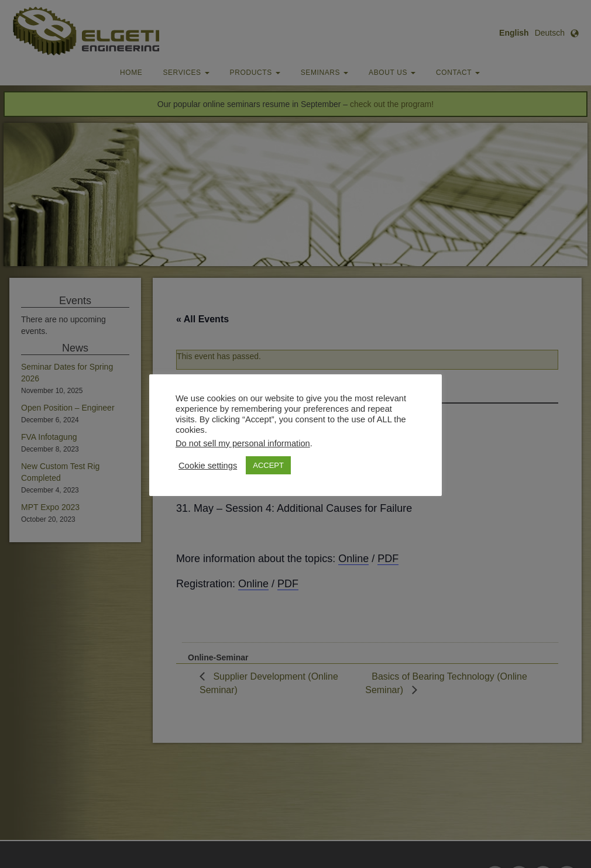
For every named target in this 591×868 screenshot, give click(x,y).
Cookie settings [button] (208, 466)
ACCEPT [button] (268, 465)
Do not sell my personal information (243, 443)
